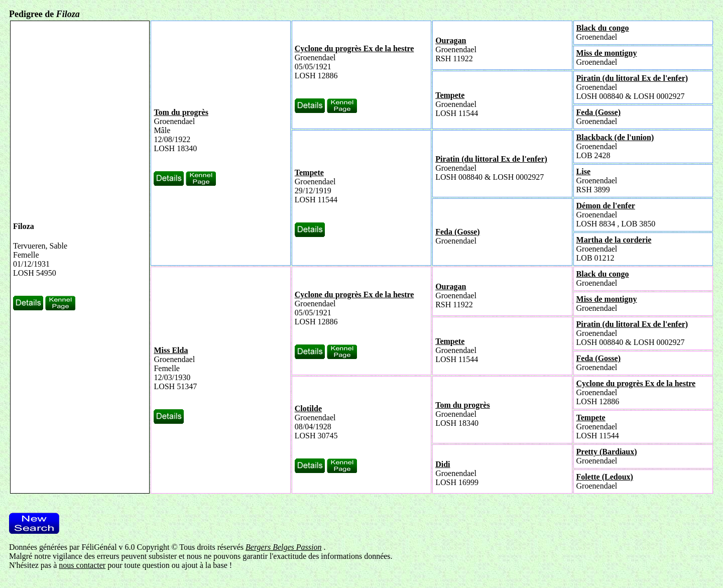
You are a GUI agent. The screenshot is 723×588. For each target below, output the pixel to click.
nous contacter (82, 565)
